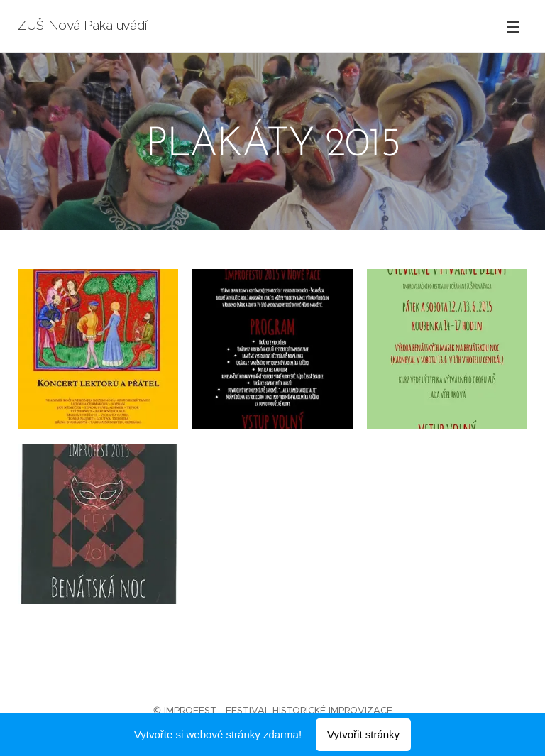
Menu (513, 27)
